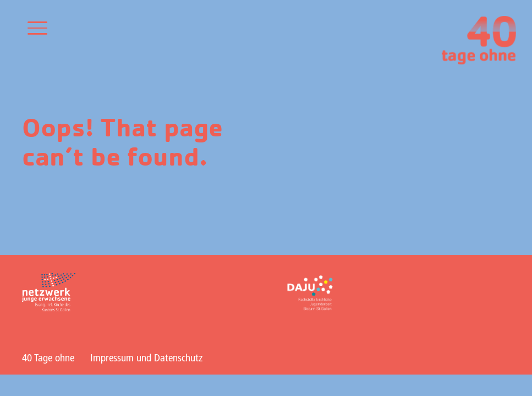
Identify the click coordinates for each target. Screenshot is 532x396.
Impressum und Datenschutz (146, 359)
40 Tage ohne (48, 359)
